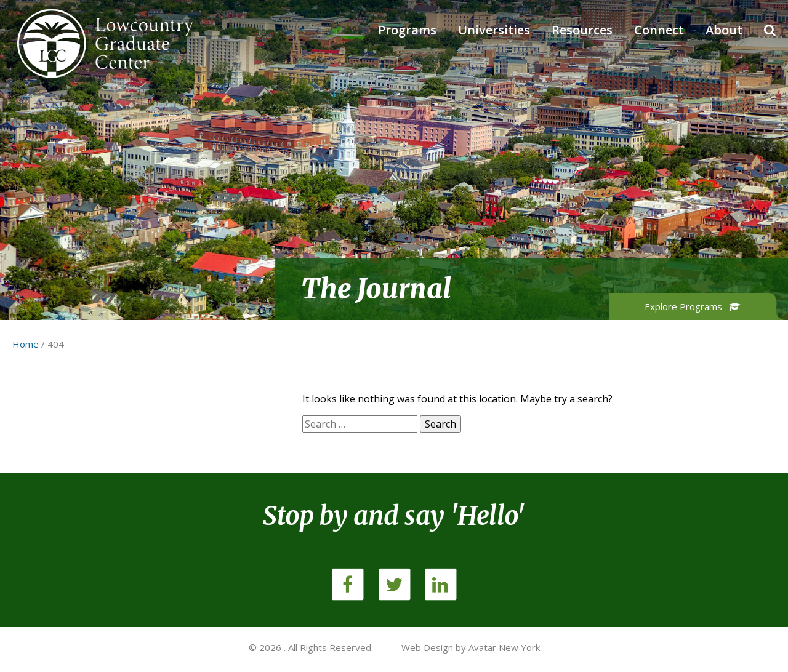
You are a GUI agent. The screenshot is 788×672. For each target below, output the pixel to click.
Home (26, 344)
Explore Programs (693, 306)
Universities (494, 30)
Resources (582, 30)
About (724, 30)
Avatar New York (504, 647)
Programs (407, 30)
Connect (659, 30)
